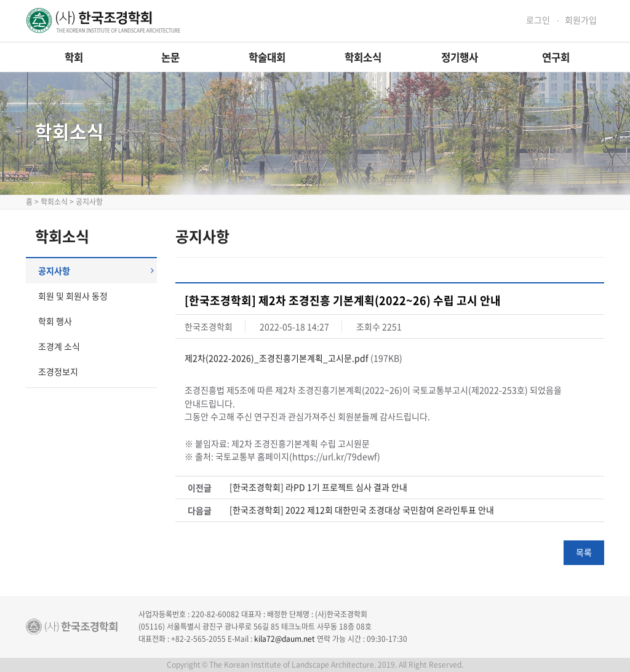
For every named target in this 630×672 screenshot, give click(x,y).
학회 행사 (55, 321)
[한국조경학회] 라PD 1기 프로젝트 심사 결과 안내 (318, 487)
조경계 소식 (59, 346)
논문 (170, 57)
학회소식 (363, 57)
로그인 (538, 20)
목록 (584, 552)
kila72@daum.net (285, 639)
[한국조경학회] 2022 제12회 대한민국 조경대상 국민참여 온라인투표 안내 (362, 510)
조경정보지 (58, 371)
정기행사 (460, 57)
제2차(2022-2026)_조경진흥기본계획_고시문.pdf (277, 358)
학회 (74, 57)
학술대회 (267, 57)
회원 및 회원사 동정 (73, 296)
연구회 (556, 57)
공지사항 (96, 271)
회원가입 (581, 20)
